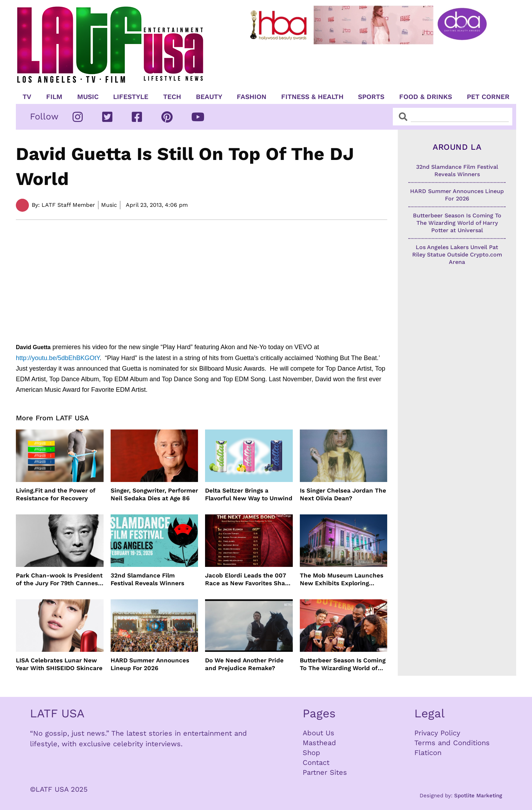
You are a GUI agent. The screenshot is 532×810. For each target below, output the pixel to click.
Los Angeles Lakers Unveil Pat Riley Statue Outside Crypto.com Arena (457, 255)
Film (54, 97)
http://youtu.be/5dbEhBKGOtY (58, 358)
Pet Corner (488, 97)
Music (88, 97)
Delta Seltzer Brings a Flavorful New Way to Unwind (249, 494)
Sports (371, 97)
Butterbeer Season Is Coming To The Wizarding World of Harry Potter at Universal (343, 664)
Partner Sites (325, 772)
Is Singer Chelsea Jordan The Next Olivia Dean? (343, 494)
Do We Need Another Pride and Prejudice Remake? (244, 664)
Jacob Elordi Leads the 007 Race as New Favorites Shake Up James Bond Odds (249, 579)
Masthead (319, 743)
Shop (311, 753)
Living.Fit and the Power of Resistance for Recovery (56, 494)
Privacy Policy (437, 733)
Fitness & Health (312, 97)
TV (27, 97)
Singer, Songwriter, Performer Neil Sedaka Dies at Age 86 (154, 494)
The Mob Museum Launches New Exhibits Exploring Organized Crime (342, 579)
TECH (172, 97)
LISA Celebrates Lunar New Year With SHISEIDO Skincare (59, 664)
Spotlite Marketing (478, 796)
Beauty (209, 97)
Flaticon (428, 753)
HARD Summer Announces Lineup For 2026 (150, 664)
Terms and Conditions (452, 743)
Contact (316, 762)
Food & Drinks (426, 97)
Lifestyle (131, 97)
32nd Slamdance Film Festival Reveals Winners (147, 579)
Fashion (252, 97)
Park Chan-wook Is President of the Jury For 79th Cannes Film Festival (59, 579)
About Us (318, 733)
